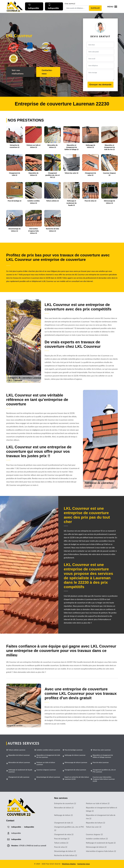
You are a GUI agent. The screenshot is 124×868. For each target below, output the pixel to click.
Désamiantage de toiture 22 (65, 851)
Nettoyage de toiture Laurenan (75, 755)
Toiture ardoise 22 (61, 843)
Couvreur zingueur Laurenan (46, 770)
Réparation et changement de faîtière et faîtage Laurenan (103, 756)
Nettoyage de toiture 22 (63, 815)
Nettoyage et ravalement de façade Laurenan (20, 771)
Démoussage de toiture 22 (96, 847)
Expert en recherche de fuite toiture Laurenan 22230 (77, 778)
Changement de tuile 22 (63, 823)
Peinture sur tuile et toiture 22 (98, 803)
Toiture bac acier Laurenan (102, 750)
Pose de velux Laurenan (101, 762)
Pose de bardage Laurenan (74, 750)
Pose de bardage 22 (62, 839)
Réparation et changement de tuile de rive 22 (101, 817)
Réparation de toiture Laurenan (19, 755)
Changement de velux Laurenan (75, 770)
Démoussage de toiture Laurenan (76, 762)
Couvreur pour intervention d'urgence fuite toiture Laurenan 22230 (104, 779)
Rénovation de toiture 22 (64, 808)
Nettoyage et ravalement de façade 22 (101, 843)
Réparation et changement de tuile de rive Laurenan (48, 756)
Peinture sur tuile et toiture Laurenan (46, 763)
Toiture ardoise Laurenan (17, 750)
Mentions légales (69, 864)
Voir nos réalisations (18, 72)
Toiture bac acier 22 (94, 827)
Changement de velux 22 (64, 834)
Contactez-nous (47, 72)
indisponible (16, 827)
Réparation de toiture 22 (96, 823)
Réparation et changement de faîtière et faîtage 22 (102, 809)
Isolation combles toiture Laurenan (48, 750)
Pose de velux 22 (61, 847)
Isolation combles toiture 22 (97, 839)
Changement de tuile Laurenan (19, 777)
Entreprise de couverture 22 (65, 803)
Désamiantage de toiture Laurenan (48, 777)
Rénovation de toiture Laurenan (19, 762)
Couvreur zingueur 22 (94, 834)
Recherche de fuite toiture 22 (66, 855)
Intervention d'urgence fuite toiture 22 (101, 851)
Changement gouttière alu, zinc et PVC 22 (69, 829)
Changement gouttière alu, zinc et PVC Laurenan (104, 771)
